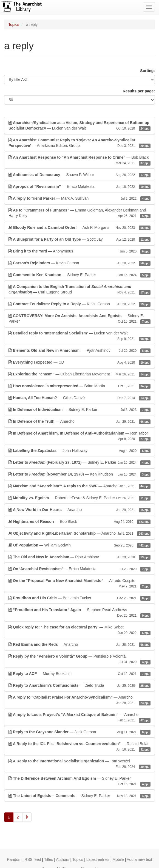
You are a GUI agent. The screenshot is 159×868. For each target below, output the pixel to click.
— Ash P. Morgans (79, 227)
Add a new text (139, 859)
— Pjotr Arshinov (79, 350)
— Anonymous (79, 251)
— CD (79, 362)
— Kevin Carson (79, 263)
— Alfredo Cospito (79, 584)
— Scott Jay (79, 239)
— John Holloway (79, 451)
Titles (49, 859)
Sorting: (147, 71)
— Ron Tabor (79, 436)
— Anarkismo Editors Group (79, 143)
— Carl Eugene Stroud (79, 290)
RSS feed (33, 859)
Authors (63, 859)
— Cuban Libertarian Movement (79, 374)
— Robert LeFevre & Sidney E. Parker (79, 498)
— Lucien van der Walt (79, 126)
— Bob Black (79, 160)
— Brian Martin (79, 386)
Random (14, 859)
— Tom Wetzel (79, 764)
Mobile (118, 859)
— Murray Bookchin (79, 674)
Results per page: (139, 91)
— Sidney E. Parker (79, 275)
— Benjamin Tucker (79, 598)
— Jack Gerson (79, 732)
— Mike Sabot (79, 630)
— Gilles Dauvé (79, 398)
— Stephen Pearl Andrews (79, 613)
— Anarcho (79, 421)
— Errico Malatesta (79, 186)
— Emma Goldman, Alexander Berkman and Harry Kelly (79, 213)
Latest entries (98, 859)
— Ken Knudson (79, 474)
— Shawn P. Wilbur (79, 175)
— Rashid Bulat (79, 747)
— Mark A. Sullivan (79, 198)
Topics (14, 24)
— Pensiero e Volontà (79, 659)
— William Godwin (79, 545)
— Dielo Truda (79, 685)
